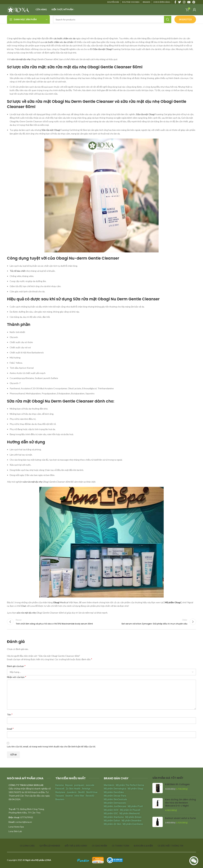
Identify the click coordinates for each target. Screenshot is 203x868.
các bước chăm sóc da (64, 38)
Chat (24, 606)
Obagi (56, 602)
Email (10, 729)
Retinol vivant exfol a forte (180, 818)
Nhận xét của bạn (17, 677)
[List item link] (29, 817)
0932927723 (185, 19)
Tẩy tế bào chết (18, 271)
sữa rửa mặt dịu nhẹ (21, 59)
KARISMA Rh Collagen (177, 784)
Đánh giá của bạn (16, 666)
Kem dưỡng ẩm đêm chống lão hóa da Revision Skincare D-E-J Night (180, 803)
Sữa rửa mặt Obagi (103, 49)
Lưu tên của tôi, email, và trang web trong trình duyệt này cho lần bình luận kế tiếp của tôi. (51, 746)
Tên (10, 714)
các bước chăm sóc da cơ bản (59, 42)
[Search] (112, 19)
